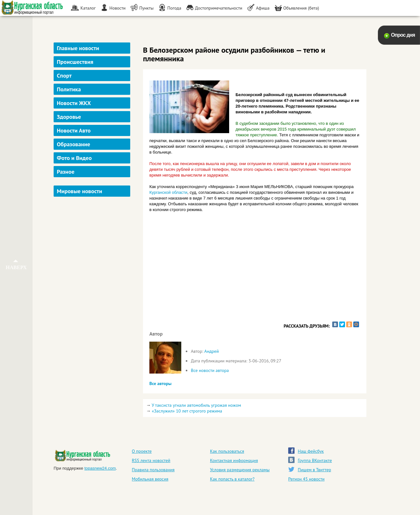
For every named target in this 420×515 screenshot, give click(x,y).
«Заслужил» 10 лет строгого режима (187, 411)
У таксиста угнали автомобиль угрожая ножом (196, 405)
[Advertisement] (93, 295)
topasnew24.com (100, 468)
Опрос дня (403, 35)
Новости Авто (74, 130)
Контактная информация (234, 460)
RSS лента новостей (151, 460)
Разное (66, 172)
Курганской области (168, 192)
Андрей (212, 351)
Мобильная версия (150, 479)
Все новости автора (210, 370)
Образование (73, 144)
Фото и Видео (74, 158)
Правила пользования (153, 470)
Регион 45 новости (306, 479)
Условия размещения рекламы (240, 470)
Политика (69, 89)
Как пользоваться (227, 451)
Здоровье (69, 117)
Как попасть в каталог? (232, 479)
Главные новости (78, 48)
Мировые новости (79, 191)
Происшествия (75, 62)
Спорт (64, 76)
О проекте (142, 451)
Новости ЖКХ (74, 103)
